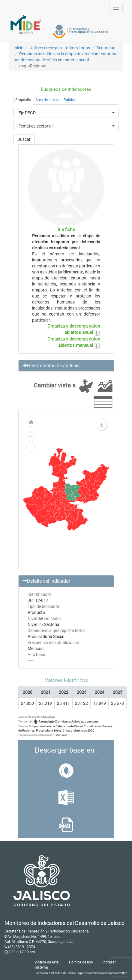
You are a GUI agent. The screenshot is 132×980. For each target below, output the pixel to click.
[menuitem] (79, 492)
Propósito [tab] (23, 100)
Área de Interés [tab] (47, 100)
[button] (66, 366)
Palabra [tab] (70, 100)
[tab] (66, 366)
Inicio (18, 48)
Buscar (24, 139)
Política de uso (81, 962)
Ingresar (109, 962)
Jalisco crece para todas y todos (60, 48)
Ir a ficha (66, 230)
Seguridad (106, 48)
